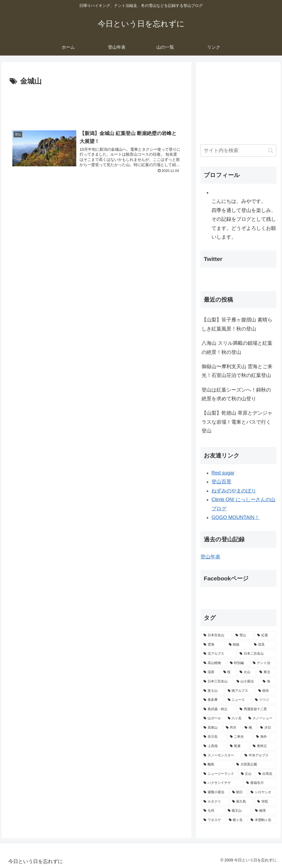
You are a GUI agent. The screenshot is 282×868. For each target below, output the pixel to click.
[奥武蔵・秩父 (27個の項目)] (219, 709)
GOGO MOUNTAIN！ (235, 517)
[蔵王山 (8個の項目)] (238, 811)
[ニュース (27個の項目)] (238, 700)
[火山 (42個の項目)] (246, 672)
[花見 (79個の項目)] (263, 645)
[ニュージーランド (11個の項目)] (219, 774)
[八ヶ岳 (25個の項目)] (235, 718)
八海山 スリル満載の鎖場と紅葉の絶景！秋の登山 (237, 348)
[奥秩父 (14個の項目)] (263, 746)
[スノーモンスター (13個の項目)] (221, 756)
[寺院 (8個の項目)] (265, 802)
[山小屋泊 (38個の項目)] (247, 682)
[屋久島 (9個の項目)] (242, 802)
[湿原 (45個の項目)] (210, 672)
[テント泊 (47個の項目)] (263, 663)
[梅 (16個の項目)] (249, 728)
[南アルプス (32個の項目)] (240, 691)
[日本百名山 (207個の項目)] (216, 635)
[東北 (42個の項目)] (266, 672)
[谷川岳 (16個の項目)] (214, 737)
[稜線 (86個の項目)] (238, 645)
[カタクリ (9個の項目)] (215, 802)
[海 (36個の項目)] (268, 682)
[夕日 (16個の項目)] (267, 728)
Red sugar (223, 473)
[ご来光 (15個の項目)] (240, 737)
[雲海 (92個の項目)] (213, 645)
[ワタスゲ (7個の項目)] (213, 820)
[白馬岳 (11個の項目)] (266, 774)
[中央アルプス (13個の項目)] (259, 756)
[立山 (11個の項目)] (247, 774)
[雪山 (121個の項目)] (243, 635)
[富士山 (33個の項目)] (212, 691)
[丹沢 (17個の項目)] (232, 728)
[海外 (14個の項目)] (265, 737)
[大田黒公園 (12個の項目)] (255, 765)
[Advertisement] (96, 104)
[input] (238, 151)
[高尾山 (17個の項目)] (212, 728)
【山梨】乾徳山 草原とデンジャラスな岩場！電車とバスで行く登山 (237, 422)
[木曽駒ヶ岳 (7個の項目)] (262, 820)
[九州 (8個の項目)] (212, 811)
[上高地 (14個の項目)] (214, 746)
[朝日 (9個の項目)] (238, 792)
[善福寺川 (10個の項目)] (260, 783)
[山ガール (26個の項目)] (212, 718)
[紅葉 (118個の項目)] (265, 635)
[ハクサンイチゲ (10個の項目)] (222, 783)
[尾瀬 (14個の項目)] (238, 746)
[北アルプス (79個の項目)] (219, 654)
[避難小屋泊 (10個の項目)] (215, 792)
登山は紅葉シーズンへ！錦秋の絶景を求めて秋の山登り (236, 394)
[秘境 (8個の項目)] (264, 811)
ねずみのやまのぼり (234, 491)
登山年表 (210, 557)
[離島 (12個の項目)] (217, 765)
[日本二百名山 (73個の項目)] (256, 654)
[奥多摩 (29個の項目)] (212, 700)
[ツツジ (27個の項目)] (264, 700)
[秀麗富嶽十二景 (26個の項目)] (256, 709)
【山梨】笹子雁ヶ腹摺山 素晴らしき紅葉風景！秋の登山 (237, 324)
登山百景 (221, 482)
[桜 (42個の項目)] (229, 672)
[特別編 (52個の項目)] (238, 663)
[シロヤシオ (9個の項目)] (262, 792)
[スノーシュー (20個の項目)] (261, 718)
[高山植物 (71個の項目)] (214, 663)
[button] (271, 151)
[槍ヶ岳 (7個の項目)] (237, 820)
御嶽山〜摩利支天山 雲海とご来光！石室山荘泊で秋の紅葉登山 (237, 371)
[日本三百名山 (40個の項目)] (217, 682)
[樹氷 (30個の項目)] (266, 691)
